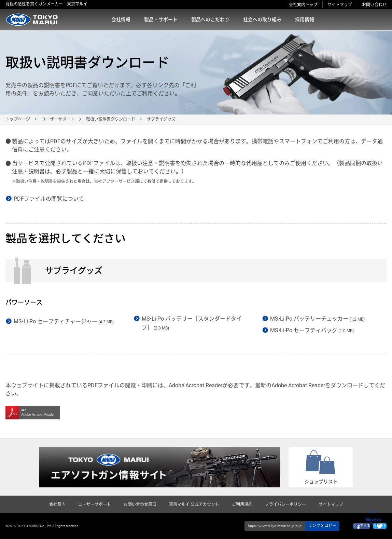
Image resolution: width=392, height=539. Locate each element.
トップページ (18, 119)
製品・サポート (161, 19)
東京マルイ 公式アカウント (194, 504)
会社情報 (121, 19)
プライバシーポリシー (285, 504)
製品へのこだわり (210, 19)
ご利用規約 (242, 504)
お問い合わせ (374, 5)
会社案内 (57, 504)
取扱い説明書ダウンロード (111, 119)
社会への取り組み (262, 19)
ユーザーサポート (58, 119)
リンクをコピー (322, 526)
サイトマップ (340, 5)
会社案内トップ (303, 5)
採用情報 (305, 19)
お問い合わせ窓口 (140, 504)
